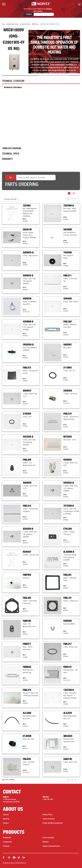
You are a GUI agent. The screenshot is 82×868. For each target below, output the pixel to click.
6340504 (67, 460)
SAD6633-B (28, 253)
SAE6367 (68, 345)
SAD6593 (27, 483)
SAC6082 (68, 230)
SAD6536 (27, 299)
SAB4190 (68, 759)
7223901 (27, 206)
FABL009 (27, 460)
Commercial (7, 842)
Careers (6, 823)
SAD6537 (27, 391)
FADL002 (27, 598)
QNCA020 (68, 736)
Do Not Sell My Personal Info (53, 823)
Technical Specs (11, 154)
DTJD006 (27, 736)
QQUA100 (27, 230)
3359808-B (28, 322)
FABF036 (27, 621)
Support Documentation (51, 846)
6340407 (27, 552)
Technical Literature (13, 81)
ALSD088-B (69, 552)
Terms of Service (49, 819)
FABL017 (67, 644)
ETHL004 (68, 529)
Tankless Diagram (11, 148)
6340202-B (69, 483)
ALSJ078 (68, 713)
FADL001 (67, 575)
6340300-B (28, 529)
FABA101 (68, 667)
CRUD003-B (28, 345)
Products (6, 846)
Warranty (7, 159)
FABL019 (27, 690)
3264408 (67, 299)
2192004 (27, 414)
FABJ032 (27, 759)
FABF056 (27, 575)
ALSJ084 (27, 713)
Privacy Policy (47, 815)
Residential (7, 838)
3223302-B (28, 437)
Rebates (46, 842)
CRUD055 (68, 391)
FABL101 (67, 598)
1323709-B (69, 690)
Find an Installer (48, 838)
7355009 (67, 253)
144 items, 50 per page (11, 199)
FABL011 (67, 276)
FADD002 (68, 621)
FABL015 (27, 368)
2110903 (67, 368)
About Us (6, 819)
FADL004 (67, 322)
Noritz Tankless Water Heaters (41, 4)
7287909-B (69, 206)
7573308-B (69, 506)
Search (29, 14)
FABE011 (27, 644)
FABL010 (67, 414)
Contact (6, 815)
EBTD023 (68, 437)
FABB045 (27, 667)
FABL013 (27, 506)
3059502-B (28, 276)
